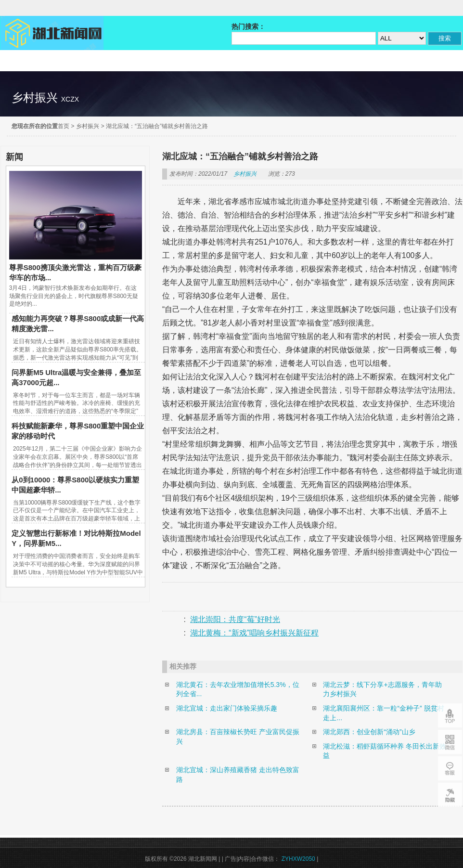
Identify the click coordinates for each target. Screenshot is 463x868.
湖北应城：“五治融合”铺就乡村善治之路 (157, 126)
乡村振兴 (88, 126)
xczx (70, 99)
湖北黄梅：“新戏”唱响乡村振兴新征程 (254, 633)
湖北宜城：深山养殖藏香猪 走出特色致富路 (238, 775)
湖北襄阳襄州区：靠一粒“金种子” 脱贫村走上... (383, 713)
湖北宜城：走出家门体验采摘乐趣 (227, 708)
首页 (64, 126)
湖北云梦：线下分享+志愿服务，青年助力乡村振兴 (382, 689)
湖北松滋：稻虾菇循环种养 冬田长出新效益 (385, 751)
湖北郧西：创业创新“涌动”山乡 (369, 732)
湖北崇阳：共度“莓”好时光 (235, 619)
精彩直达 (32, 61)
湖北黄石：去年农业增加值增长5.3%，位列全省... (238, 689)
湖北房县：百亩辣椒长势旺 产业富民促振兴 (238, 737)
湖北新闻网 (52, 33)
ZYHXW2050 (299, 859)
